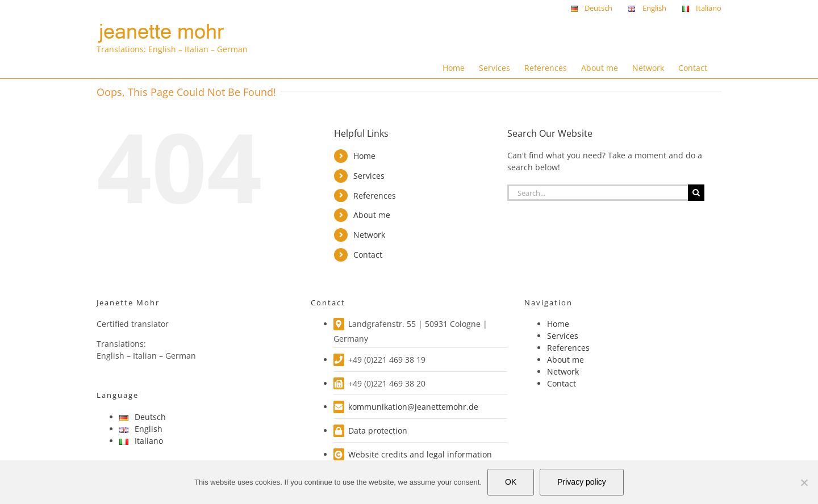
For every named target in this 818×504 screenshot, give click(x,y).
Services (369, 176)
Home (364, 156)
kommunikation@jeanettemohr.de (413, 407)
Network (369, 235)
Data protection (378, 430)
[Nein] (804, 482)
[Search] (696, 193)
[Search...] (598, 193)
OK (511, 482)
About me (372, 215)
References (375, 196)
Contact (368, 255)
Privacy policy (582, 482)
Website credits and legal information (420, 454)
